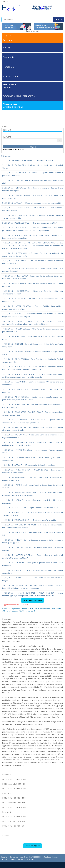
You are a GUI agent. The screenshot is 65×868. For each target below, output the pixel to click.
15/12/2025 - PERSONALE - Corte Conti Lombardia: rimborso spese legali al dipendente (32, 436)
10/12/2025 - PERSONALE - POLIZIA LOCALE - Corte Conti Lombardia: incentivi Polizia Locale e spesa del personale (32, 587)
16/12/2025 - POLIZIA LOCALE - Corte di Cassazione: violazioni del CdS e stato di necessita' (32, 406)
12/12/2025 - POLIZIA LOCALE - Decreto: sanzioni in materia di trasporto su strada (32, 514)
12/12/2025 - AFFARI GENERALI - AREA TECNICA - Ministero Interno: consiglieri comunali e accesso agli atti (32, 494)
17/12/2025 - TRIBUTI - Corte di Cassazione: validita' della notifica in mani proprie (32, 345)
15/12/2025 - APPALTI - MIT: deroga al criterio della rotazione (28, 465)
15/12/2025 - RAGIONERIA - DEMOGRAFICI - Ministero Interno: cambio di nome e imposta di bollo (32, 429)
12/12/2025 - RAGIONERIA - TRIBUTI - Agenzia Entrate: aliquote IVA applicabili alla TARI (32, 479)
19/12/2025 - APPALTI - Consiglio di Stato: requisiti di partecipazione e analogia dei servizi (32, 270)
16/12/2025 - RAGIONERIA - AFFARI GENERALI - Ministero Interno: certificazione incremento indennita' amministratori (32, 368)
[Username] (32, 134)
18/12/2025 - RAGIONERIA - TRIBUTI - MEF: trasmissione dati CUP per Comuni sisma (32, 300)
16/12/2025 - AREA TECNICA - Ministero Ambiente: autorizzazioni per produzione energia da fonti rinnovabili (32, 398)
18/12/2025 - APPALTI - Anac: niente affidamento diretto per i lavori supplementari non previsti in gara (32, 315)
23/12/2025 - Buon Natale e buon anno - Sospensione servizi (27, 160)
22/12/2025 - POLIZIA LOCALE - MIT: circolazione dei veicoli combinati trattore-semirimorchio (32, 217)
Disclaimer (5, 859)
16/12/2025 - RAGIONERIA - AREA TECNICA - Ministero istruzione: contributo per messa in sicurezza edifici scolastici (32, 376)
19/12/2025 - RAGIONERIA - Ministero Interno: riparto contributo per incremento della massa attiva (32, 237)
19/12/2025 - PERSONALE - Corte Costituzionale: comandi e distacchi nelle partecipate (32, 262)
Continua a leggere (32, 846)
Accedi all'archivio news (32, 600)
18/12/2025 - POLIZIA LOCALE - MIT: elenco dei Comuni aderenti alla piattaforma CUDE (32, 330)
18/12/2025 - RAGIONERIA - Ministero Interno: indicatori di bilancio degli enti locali (32, 285)
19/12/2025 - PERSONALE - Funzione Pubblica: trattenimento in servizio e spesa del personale (32, 255)
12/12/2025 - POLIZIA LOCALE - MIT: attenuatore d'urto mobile (29, 520)
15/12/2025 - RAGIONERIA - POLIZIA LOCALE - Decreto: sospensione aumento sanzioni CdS (32, 414)
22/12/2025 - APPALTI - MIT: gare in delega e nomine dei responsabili (31, 203)
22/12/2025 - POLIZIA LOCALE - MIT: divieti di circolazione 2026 (30, 223)
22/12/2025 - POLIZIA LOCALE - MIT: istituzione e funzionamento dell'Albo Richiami (32, 209)
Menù (4, 127)
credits (63, 860)
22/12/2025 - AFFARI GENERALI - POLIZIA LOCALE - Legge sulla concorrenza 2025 (32, 197)
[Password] (30, 140)
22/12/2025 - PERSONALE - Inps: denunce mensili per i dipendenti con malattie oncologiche (32, 189)
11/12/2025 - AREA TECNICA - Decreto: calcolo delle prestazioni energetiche (32, 572)
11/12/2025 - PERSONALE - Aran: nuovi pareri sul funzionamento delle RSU (32, 534)
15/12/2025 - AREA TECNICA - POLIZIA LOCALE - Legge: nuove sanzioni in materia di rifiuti (32, 471)
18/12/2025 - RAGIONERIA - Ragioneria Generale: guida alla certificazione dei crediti (32, 292)
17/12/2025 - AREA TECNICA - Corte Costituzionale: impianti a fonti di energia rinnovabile (32, 361)
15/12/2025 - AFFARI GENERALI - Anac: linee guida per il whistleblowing (32, 459)
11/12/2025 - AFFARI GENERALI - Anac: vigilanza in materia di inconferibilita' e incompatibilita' (32, 557)
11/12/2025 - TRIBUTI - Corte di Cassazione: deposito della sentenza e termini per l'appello (32, 541)
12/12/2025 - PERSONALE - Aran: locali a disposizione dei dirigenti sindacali (32, 486)
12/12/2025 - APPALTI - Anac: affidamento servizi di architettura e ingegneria (32, 502)
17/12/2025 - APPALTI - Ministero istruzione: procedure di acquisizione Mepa (32, 353)
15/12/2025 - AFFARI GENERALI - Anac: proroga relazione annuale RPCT (32, 451)
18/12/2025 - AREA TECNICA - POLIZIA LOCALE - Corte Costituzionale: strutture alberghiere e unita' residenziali (32, 323)
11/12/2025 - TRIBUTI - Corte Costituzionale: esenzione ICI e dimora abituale (32, 549)
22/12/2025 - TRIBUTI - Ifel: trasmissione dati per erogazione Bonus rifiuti (32, 182)
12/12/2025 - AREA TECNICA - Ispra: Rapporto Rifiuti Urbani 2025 (30, 508)
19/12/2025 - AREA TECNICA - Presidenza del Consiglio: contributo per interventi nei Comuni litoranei (32, 277)
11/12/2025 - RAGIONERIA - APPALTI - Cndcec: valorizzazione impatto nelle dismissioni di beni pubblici (32, 526)
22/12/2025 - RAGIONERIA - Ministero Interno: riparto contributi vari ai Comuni (32, 167)
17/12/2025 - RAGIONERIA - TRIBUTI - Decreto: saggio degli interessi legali (32, 338)
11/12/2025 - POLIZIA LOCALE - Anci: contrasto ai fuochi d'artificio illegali (32, 579)
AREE (4, 1)
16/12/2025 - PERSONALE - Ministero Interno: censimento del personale (32, 391)
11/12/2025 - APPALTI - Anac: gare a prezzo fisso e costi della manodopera (32, 564)
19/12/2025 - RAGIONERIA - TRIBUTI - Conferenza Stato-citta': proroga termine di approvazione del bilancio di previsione (32, 229)
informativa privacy (16, 859)
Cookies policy (29, 859)
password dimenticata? (14, 150)
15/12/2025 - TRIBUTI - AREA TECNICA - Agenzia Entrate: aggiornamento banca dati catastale (32, 444)
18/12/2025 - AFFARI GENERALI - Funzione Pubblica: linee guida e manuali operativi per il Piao (32, 308)
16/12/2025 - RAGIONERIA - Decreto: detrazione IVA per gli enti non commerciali (32, 383)
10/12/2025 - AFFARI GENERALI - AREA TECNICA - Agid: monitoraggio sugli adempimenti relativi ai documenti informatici (32, 594)
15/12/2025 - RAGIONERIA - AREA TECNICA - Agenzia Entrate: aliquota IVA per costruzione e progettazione (32, 421)
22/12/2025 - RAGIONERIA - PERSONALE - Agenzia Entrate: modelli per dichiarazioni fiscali (32, 174)
